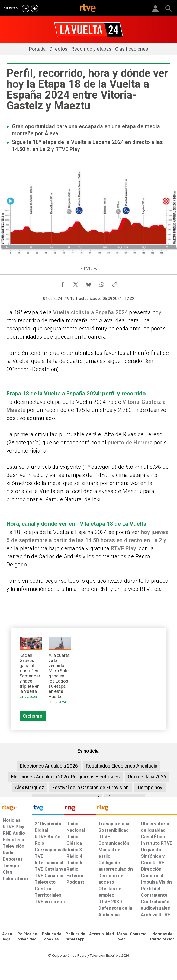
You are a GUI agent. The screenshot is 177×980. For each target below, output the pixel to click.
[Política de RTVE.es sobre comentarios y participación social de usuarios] (162, 937)
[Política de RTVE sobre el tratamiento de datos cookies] (51, 937)
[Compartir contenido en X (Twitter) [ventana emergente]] (76, 283)
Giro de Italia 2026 (147, 777)
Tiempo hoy (150, 787)
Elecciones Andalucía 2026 (49, 766)
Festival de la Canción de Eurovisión (91, 787)
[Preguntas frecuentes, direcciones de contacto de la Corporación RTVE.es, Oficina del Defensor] (138, 934)
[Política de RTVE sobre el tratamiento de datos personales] (27, 937)
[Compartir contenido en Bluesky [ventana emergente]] (89, 283)
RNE (104, 589)
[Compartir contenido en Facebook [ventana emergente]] (63, 283)
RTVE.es (150, 589)
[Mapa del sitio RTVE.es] (122, 937)
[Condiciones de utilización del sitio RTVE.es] (7, 937)
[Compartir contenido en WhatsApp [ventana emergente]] (102, 283)
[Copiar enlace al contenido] (115, 283)
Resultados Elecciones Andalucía (122, 766)
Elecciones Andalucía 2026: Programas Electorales (65, 777)
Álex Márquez (30, 787)
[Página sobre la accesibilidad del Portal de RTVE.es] (102, 934)
